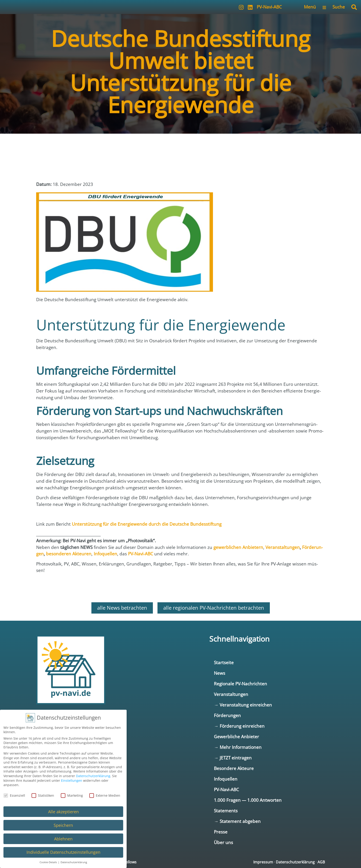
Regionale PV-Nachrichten (240, 684)
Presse (221, 832)
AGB (321, 862)
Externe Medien (105, 795)
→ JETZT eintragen (233, 758)
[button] (354, 7)
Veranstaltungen (231, 694)
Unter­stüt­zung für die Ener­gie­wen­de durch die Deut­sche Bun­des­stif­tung (147, 524)
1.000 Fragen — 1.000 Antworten (248, 800)
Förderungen (227, 715)
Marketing (72, 795)
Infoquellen (226, 779)
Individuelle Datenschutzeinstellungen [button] (63, 852)
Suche (339, 7)
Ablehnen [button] (63, 839)
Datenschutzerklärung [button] (74, 862)
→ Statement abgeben (237, 821)
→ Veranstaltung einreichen (243, 705)
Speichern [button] (63, 825)
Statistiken (43, 795)
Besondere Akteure (234, 768)
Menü (310, 7)
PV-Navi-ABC (269, 7)
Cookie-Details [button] (49, 862)
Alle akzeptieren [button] (63, 812)
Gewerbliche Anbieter (236, 737)
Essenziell (14, 795)
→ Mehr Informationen (238, 747)
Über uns (223, 842)
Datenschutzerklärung (295, 862)
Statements (226, 811)
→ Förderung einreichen (239, 726)
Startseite (224, 662)
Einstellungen (72, 780)
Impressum (263, 862)
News (220, 673)
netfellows (128, 862)
